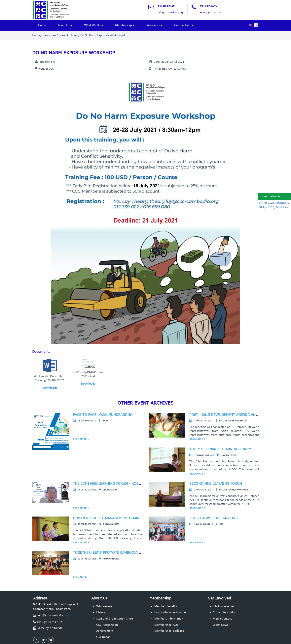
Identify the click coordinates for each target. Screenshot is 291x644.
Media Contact (222, 619)
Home (42, 25)
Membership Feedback (169, 631)
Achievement (105, 631)
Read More (80, 439)
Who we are (104, 606)
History (101, 613)
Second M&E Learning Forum (216, 483)
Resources (154, 25)
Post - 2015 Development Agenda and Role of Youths (239, 415)
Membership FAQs (166, 625)
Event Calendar (270, 196)
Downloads (50, 388)
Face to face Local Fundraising (103, 415)
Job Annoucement (224, 606)
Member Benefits (166, 606)
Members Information (169, 619)
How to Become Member (171, 613)
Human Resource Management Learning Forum (116, 518)
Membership (125, 25)
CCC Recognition (107, 625)
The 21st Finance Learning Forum (220, 449)
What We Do (94, 25)
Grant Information (224, 613)
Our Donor (103, 637)
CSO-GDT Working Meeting (214, 518)
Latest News (220, 625)
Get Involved (184, 25)
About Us (65, 25)
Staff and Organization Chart (115, 619)
